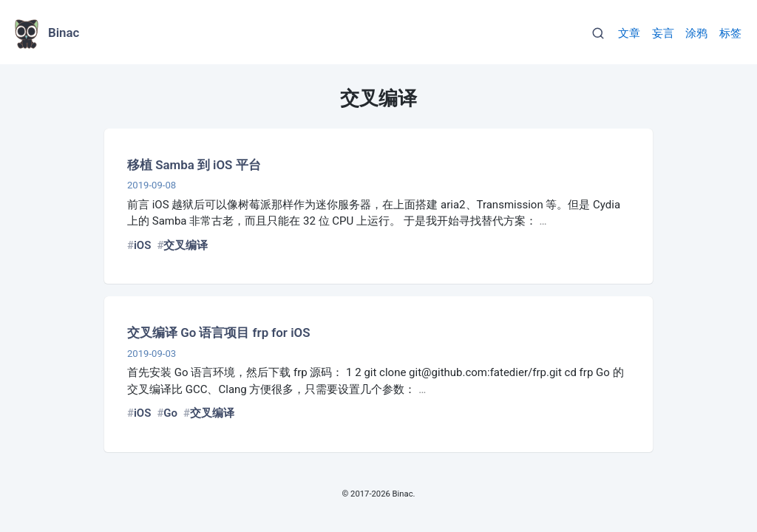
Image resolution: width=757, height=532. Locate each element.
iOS (142, 245)
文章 (629, 33)
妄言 (663, 33)
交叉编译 (186, 245)
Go (170, 413)
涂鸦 (696, 33)
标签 (730, 33)
